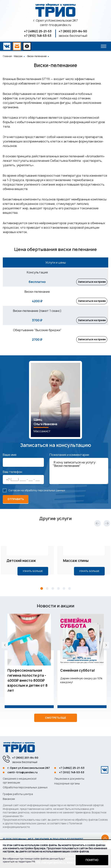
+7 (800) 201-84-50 (73, 31)
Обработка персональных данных (25, 787)
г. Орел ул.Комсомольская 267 (55, 20)
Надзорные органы (67, 783)
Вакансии (9, 799)
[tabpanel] (27, 559)
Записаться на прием (91, 282)
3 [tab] (53, 591)
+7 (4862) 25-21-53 (38, 31)
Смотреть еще (55, 721)
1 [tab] (42, 591)
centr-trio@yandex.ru (55, 25)
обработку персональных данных (45, 493)
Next (107, 526)
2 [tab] (47, 591)
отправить (16, 502)
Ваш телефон (12, 475)
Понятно (92, 860)
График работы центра (18, 794)
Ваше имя (10, 458)
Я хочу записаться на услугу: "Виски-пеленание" (79, 474)
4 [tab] (58, 591)
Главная (7, 56)
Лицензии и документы (69, 779)
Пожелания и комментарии (69, 458)
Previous (98, 526)
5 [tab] (64, 591)
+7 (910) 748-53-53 (38, 36)
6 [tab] (70, 591)
